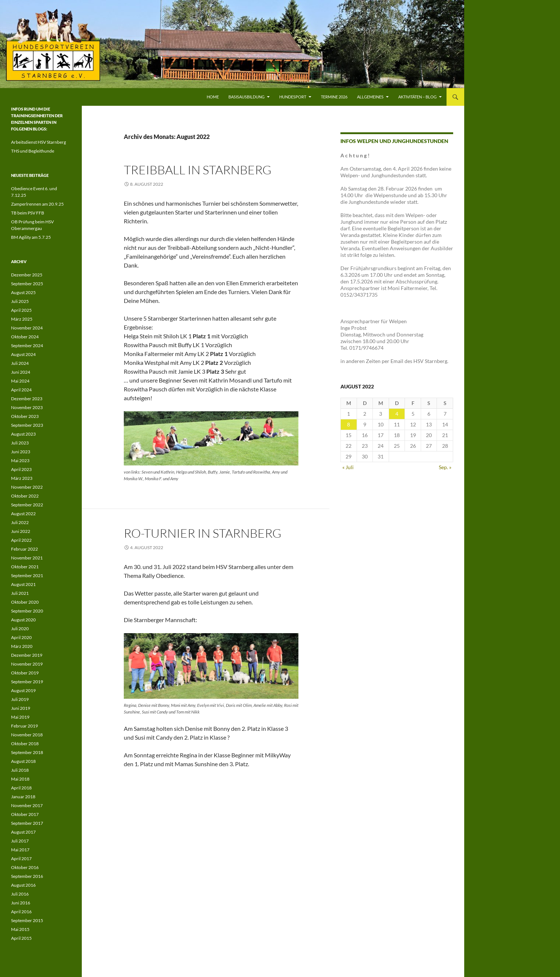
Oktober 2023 (25, 416)
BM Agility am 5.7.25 (31, 237)
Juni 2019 (21, 708)
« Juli (348, 467)
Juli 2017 (20, 841)
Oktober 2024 (25, 337)
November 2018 (27, 735)
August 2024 (23, 354)
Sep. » (445, 467)
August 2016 (23, 885)
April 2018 (21, 788)
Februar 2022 (24, 549)
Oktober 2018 (25, 744)
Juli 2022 (20, 522)
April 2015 (21, 938)
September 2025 (27, 284)
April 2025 (21, 310)
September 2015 (27, 920)
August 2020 (23, 620)
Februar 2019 (24, 726)
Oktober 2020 (25, 602)
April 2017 (21, 859)
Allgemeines (370, 97)
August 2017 (23, 832)
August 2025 (23, 292)
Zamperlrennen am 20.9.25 (37, 204)
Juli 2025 (20, 301)
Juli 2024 (20, 363)
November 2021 (27, 558)
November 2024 (27, 328)
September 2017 (27, 823)
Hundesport (293, 97)
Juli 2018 (20, 770)
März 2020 (22, 646)
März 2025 (22, 319)
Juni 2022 (21, 531)
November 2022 (27, 487)
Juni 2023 (21, 452)
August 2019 (23, 690)
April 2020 (21, 637)
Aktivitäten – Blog (417, 97)
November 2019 (27, 664)
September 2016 (27, 876)
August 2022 (23, 514)
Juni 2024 (21, 372)
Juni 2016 (21, 903)
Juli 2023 (20, 443)
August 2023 (23, 434)
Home (213, 97)
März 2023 (22, 478)
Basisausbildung (246, 97)
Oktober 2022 (25, 496)
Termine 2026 (334, 97)
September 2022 (27, 505)
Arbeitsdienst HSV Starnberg (38, 142)
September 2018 (27, 752)
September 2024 (27, 346)
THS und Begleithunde (33, 151)
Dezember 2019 (27, 655)
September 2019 (27, 682)
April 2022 (21, 540)
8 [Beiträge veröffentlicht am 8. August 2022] (349, 424)
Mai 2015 (20, 929)
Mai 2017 (20, 850)
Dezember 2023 (27, 399)
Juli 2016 (20, 894)
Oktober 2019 (25, 673)
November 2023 (27, 407)
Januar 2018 (23, 797)
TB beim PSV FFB (28, 213)
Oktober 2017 (25, 814)
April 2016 (21, 912)
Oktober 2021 (25, 567)
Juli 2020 (20, 629)
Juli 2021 (20, 593)
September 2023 (27, 425)
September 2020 (27, 611)
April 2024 (21, 390)
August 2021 (23, 584)
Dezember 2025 (27, 275)
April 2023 (21, 469)
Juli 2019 (20, 699)
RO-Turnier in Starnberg (203, 533)
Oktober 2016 (25, 867)
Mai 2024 (20, 381)
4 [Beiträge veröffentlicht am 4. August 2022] (397, 414)
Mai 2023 (20, 460)
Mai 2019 (20, 717)
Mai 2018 (20, 779)
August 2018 (23, 761)
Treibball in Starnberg (198, 170)
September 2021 (27, 575)
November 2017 (27, 805)
